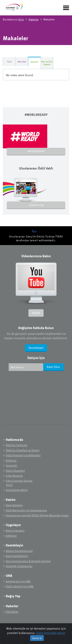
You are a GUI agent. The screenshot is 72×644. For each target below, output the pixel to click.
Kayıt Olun (53, 367)
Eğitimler (11, 536)
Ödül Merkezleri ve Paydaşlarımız (26, 510)
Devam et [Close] (37, 638)
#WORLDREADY (36, 151)
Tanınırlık (11, 466)
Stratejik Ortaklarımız (19, 566)
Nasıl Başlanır (14, 505)
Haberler (34, 19)
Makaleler (34, 62)
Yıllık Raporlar (14, 476)
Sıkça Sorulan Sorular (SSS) (19, 483)
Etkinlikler (22, 62)
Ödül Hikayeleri (15, 471)
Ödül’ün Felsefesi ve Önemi (23, 450)
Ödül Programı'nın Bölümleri (23, 455)
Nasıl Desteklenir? (17, 556)
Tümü (9, 62)
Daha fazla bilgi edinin (51, 633)
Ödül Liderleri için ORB (20, 586)
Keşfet (36, 313)
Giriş (21, 19)
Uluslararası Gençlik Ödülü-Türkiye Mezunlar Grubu (37, 515)
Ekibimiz (11, 461)
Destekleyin (36, 348)
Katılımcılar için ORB (18, 581)
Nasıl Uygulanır (15, 531)
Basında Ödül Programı (47, 63)
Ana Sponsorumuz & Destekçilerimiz (28, 561)
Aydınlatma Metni (17, 490)
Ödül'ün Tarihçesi (17, 445)
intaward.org (36, 205)
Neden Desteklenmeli (19, 551)
